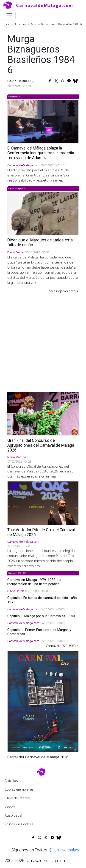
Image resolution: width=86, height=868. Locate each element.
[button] (43, 701)
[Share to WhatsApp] (63, 81)
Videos (10, 807)
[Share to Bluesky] (75, 81)
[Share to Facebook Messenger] (69, 81)
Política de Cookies (19, 824)
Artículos (21, 24)
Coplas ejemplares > (63, 291)
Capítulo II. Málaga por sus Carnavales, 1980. (42, 616)
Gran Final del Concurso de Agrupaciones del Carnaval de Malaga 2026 (41, 445)
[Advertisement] (43, 339)
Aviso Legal (13, 815)
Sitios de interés (17, 798)
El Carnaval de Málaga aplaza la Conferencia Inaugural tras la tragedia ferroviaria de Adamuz (41, 153)
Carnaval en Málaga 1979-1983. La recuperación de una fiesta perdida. (34, 582)
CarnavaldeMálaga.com (45, 5)
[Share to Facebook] (50, 81)
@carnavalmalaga (65, 850)
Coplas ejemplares (19, 789)
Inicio (6, 24)
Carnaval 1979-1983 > (62, 646)
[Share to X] (56, 81)
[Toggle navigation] (9, 15)
